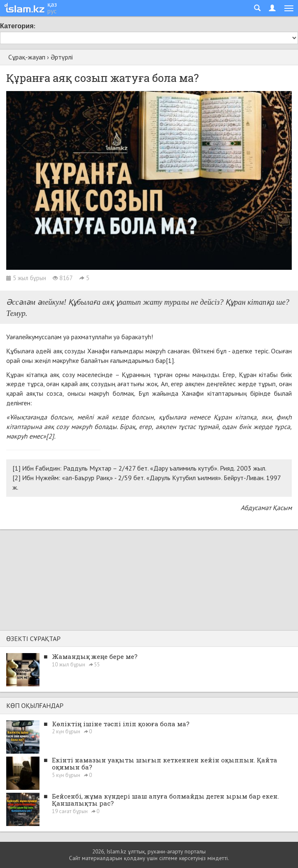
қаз (52, 4)
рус (52, 11)
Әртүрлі (62, 57)
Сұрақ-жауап (27, 57)
